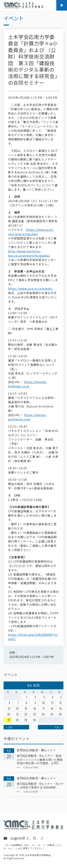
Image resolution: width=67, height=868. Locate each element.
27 (9, 720)
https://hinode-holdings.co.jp (28, 384)
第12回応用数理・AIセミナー (36, 750)
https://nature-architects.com (27, 417)
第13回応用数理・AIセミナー (36, 778)
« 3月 (9, 727)
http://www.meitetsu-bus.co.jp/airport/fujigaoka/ (29, 253)
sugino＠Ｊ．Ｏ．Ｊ (27, 838)
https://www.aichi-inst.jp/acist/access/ (31, 232)
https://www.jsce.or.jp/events (30, 288)
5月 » (58, 727)
